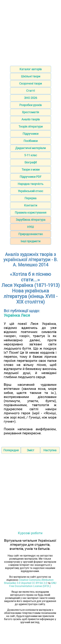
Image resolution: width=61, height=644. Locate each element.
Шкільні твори (31, 76)
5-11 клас (31, 155)
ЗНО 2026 (31, 98)
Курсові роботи (30, 533)
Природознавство (31, 234)
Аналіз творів (31, 119)
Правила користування (31, 213)
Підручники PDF (31, 177)
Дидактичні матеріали (30, 148)
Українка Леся (17, 315)
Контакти (31, 205)
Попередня (11, 450)
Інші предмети (30, 241)
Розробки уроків (30, 105)
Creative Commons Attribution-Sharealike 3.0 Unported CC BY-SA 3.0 (29, 581)
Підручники (30, 134)
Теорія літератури (31, 127)
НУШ (30, 227)
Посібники (31, 141)
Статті (30, 91)
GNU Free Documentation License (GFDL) (33, 585)
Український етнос (30, 191)
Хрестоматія (30, 112)
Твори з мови (31, 170)
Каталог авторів (31, 69)
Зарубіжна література (31, 220)
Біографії (31, 162)
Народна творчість (31, 184)
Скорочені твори (30, 83)
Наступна (50, 450)
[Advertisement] (30, 32)
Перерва (30, 198)
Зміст (31, 450)
